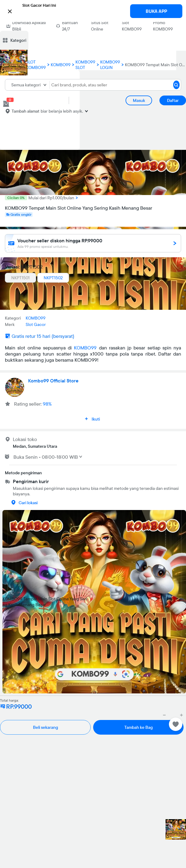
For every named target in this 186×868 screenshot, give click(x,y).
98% (47, 404)
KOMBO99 (85, 348)
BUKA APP (156, 11)
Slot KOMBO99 (132, 26)
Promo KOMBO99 (163, 26)
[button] (93, 11)
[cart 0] (6, 104)
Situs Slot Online (100, 26)
